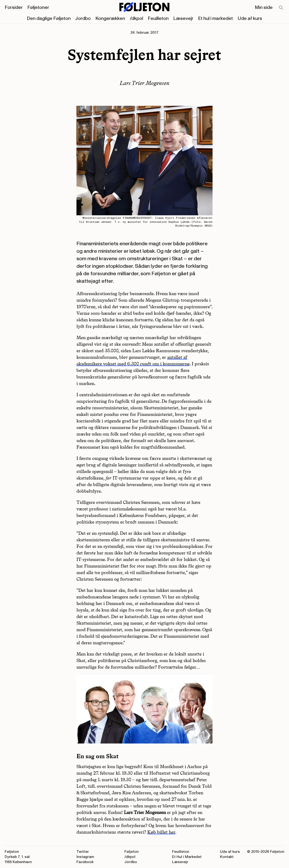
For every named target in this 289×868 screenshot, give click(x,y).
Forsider (14, 7)
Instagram (85, 857)
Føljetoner (38, 7)
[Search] (281, 8)
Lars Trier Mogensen (144, 83)
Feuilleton (158, 18)
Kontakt (227, 857)
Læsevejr (183, 18)
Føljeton (132, 852)
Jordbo (83, 18)
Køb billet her (161, 832)
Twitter (83, 852)
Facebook (85, 862)
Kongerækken (110, 18)
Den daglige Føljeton (49, 18)
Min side (264, 7)
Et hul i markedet (215, 18)
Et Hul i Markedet (187, 857)
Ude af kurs (250, 18)
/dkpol (136, 18)
